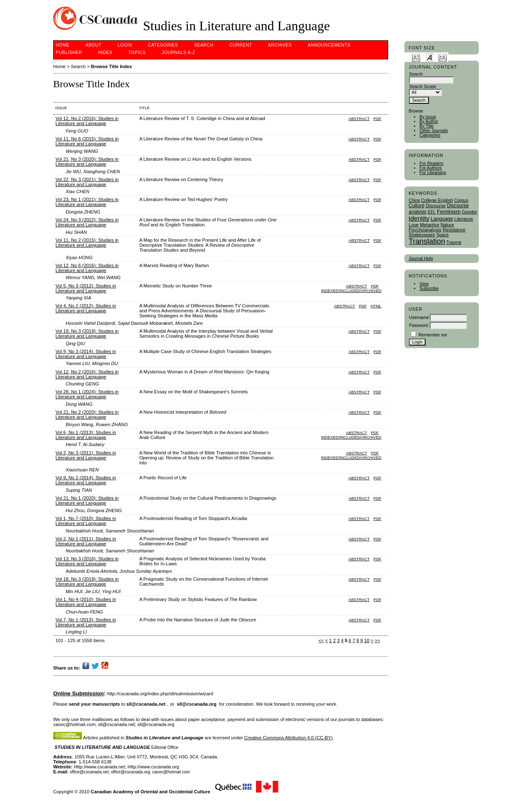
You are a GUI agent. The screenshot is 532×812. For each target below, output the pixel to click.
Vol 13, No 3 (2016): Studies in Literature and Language (87, 561)
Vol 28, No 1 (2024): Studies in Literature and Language (87, 394)
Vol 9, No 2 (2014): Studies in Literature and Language (86, 480)
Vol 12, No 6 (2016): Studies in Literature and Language (87, 268)
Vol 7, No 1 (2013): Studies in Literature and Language (86, 622)
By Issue (428, 117)
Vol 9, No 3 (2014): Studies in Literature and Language (86, 354)
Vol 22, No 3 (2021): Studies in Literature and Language (87, 182)
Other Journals (433, 131)
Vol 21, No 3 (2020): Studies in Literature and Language (87, 162)
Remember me (433, 335)
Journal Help (421, 259)
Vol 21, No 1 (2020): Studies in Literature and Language (87, 500)
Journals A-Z (179, 53)
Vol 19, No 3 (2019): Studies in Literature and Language (87, 334)
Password (419, 325)
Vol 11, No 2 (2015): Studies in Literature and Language (87, 243)
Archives (280, 45)
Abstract (359, 119)
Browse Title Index (112, 66)
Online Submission (79, 693)
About (94, 45)
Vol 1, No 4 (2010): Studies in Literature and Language (86, 602)
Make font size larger (443, 57)
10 (367, 640)
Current (241, 45)
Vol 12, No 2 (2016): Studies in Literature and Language (87, 121)
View (424, 284)
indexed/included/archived (351, 291)
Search (204, 45)
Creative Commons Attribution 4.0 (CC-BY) (289, 738)
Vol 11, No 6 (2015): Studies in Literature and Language (87, 141)
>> (377, 640)
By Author (429, 121)
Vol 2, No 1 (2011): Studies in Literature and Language (86, 541)
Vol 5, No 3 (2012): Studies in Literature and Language (86, 288)
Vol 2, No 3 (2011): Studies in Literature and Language (86, 455)
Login (125, 45)
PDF (378, 119)
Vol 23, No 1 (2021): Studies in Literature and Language (87, 202)
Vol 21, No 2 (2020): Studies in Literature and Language (87, 415)
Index (105, 53)
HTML (376, 306)
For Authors (431, 168)
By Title (426, 126)
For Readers (431, 163)
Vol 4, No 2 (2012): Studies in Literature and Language (86, 308)
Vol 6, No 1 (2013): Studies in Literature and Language (86, 435)
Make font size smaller (416, 57)
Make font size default (429, 57)
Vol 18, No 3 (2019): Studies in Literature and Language (87, 581)
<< (321, 640)
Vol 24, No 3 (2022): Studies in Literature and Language (87, 222)
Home (63, 45)
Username (419, 318)
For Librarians (433, 173)
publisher (69, 53)
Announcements (329, 45)
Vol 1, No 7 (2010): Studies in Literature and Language (86, 521)
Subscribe (429, 288)
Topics (137, 53)
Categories (430, 135)
